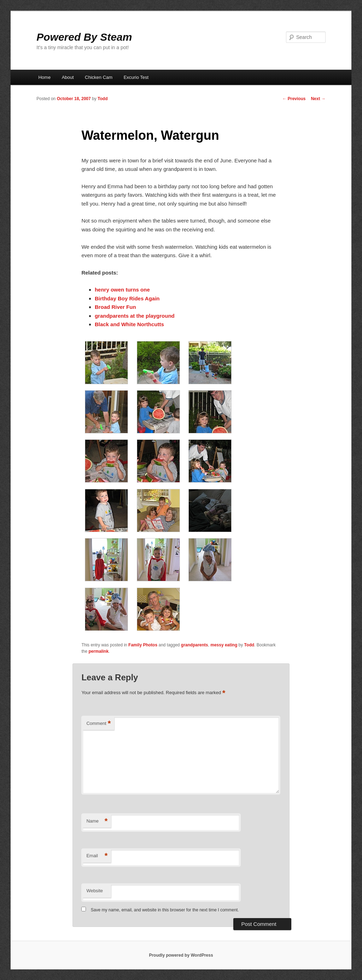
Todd (103, 99)
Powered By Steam (84, 37)
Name (97, 821)
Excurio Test (136, 77)
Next (318, 99)
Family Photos (143, 645)
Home (44, 77)
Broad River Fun (115, 307)
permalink (98, 651)
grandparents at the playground (135, 316)
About (68, 77)
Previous (294, 99)
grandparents (195, 645)
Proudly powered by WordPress (181, 955)
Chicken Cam (99, 77)
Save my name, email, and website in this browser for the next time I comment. (165, 910)
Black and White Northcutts (129, 324)
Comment (98, 724)
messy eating (224, 645)
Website (95, 891)
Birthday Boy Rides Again (127, 298)
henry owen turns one (122, 290)
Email (97, 856)
